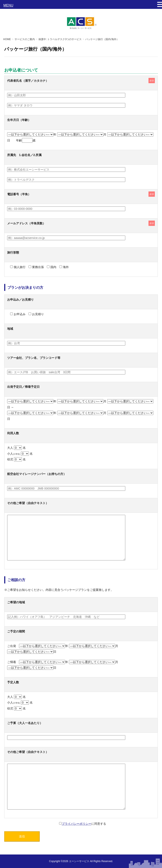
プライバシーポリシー (77, 824)
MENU (8, 5)
